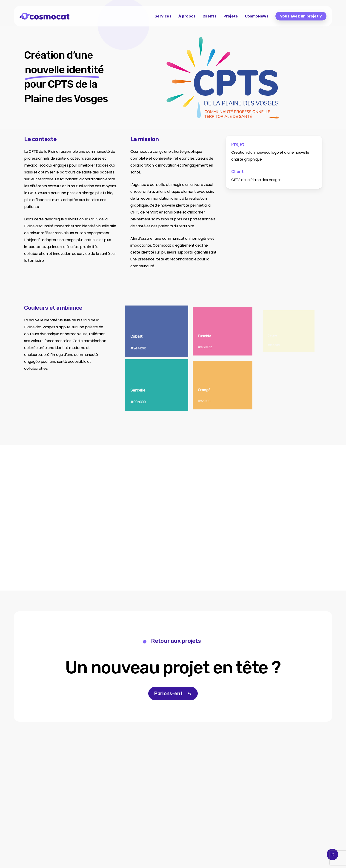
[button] (173, 668)
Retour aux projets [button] (176, 641)
